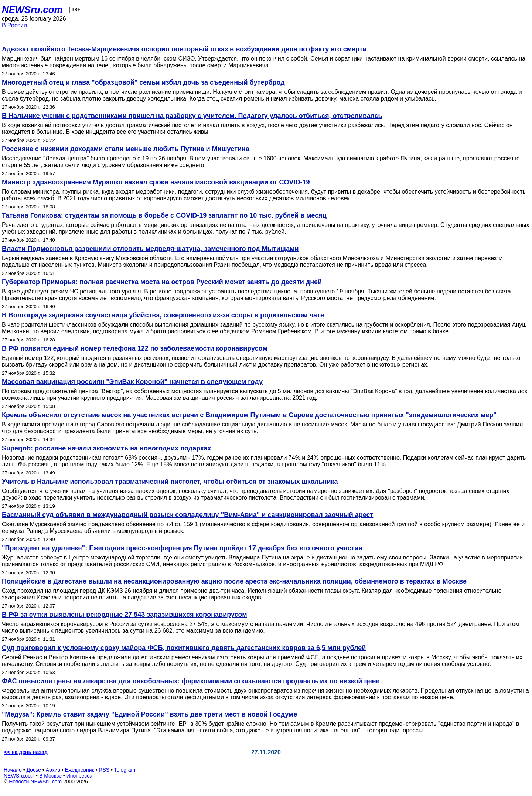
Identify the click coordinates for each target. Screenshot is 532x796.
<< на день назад (26, 752)
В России (14, 25)
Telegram (125, 770)
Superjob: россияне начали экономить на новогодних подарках (106, 448)
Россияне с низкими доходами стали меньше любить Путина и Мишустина (126, 149)
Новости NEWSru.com (35, 782)
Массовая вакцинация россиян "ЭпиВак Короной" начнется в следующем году (132, 382)
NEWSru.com (32, 10)
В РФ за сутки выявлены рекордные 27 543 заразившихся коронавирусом (125, 615)
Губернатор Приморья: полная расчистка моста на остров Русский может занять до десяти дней (162, 282)
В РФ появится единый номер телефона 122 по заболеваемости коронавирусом (135, 348)
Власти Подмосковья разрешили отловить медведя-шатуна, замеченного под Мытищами (150, 249)
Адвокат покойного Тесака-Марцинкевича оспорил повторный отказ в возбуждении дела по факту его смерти (184, 49)
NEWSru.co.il (19, 776)
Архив (53, 770)
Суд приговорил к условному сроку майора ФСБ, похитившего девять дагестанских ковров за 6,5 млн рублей (184, 648)
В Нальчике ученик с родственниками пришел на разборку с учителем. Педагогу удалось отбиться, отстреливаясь (192, 116)
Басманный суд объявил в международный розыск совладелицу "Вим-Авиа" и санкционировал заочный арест (187, 515)
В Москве (50, 776)
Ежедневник (80, 770)
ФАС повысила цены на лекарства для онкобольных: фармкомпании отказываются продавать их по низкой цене (191, 681)
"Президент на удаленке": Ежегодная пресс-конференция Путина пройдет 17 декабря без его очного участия (182, 548)
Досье (34, 770)
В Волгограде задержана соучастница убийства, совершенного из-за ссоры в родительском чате (163, 315)
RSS (104, 770)
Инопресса (80, 776)
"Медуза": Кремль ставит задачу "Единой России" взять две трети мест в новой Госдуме (149, 714)
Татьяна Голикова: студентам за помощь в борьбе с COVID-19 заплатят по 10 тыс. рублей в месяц (164, 215)
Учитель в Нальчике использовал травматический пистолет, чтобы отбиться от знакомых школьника (170, 482)
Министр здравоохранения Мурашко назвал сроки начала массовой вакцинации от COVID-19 (156, 182)
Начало (13, 770)
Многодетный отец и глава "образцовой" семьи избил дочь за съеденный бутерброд (143, 82)
